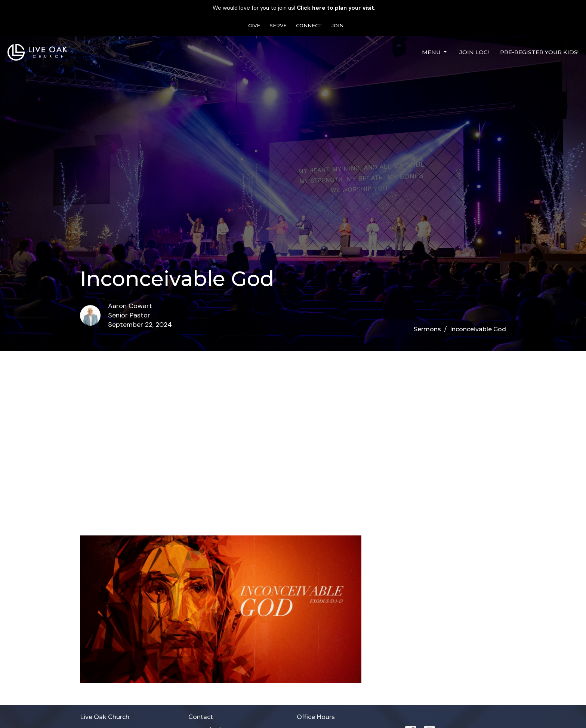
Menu (435, 52)
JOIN (337, 25)
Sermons (427, 329)
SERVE (278, 25)
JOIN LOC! (474, 52)
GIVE (254, 25)
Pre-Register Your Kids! (539, 52)
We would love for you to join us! (294, 8)
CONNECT (309, 25)
